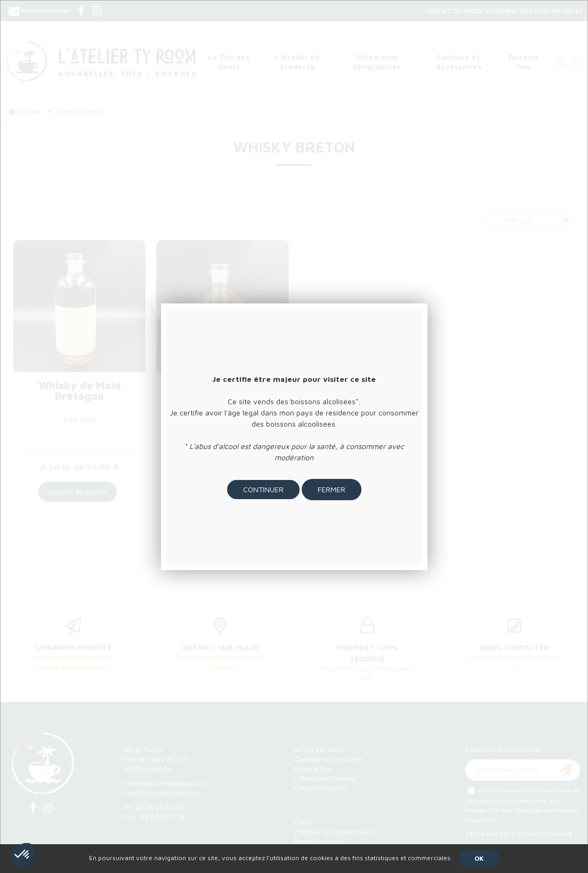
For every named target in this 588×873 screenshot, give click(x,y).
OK (479, 858)
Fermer (332, 489)
